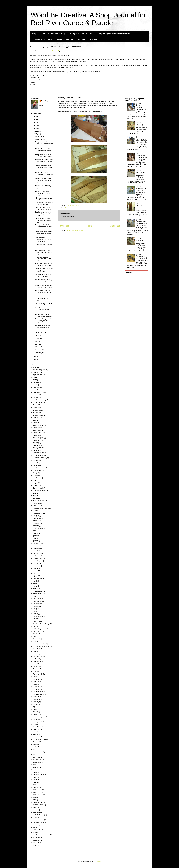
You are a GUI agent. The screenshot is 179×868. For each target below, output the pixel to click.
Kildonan (36, 589)
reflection (36, 697)
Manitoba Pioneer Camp (41, 624)
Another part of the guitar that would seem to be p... (43, 181)
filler (34, 511)
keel (34, 584)
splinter (36, 744)
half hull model (38, 553)
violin (35, 817)
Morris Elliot (37, 639)
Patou (35, 671)
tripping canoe (38, 802)
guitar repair (37, 546)
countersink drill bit (39, 468)
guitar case (37, 543)
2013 (35, 125)
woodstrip (36, 840)
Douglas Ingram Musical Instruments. (114, 34)
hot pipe (36, 563)
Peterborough (38, 674)
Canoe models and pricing (53, 34)
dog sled (36, 483)
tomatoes (36, 782)
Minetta (36, 634)
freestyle (36, 526)
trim (34, 800)
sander (35, 712)
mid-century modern (40, 629)
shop (35, 732)
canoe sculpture (38, 438)
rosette (35, 702)
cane (35, 420)
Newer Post (63, 226)
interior (35, 576)
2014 (35, 122)
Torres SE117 (38, 795)
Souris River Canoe (40, 739)
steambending (38, 752)
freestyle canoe (38, 528)
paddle (35, 659)
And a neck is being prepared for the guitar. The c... (43, 259)
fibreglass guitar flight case (42, 508)
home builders (38, 558)
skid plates (37, 737)
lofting (35, 609)
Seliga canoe (37, 729)
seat (35, 724)
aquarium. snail (38, 375)
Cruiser (36, 475)
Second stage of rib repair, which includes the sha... (44, 287)
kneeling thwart (38, 594)
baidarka (36, 382)
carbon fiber (37, 445)
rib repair (36, 699)
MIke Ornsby (37, 631)
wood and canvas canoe (41, 835)
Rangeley (36, 689)
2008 (35, 359)
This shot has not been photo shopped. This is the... (43, 252)
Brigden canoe (38, 410)
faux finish (36, 503)
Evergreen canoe (39, 501)
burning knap (37, 418)
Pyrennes (36, 687)
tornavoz (36, 787)
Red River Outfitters (40, 694)
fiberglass (36, 506)
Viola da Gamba (38, 815)
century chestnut (39, 448)
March (38, 347)
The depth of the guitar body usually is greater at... (43, 150)
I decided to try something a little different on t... (43, 199)
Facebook (56, 51)
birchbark (36, 397)
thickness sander (39, 775)
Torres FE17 (37, 790)
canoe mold (37, 428)
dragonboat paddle (39, 491)
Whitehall (36, 832)
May (37, 341)
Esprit (35, 496)
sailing (35, 709)
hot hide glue (37, 561)
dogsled (36, 485)
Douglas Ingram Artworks (81, 34)
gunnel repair (37, 548)
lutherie (36, 619)
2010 (35, 134)
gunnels (36, 551)
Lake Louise (37, 599)
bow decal (36, 408)
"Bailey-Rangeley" (39, 370)
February (39, 350)
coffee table (37, 465)
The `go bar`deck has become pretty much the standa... (44, 174)
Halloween (37, 556)
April (37, 344)
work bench (37, 843)
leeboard (36, 606)
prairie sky (36, 682)
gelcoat (36, 536)
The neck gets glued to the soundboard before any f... (44, 161)
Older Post (115, 226)
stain (35, 749)
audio (35, 380)
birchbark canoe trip (40, 400)
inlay (35, 573)
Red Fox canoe (38, 692)
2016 (35, 120)
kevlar (35, 586)
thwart (35, 780)
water (35, 827)
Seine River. (37, 727)
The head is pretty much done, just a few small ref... (43, 187)
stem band (37, 757)
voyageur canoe (38, 820)
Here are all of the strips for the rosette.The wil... (44, 204)
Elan (35, 493)
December (39, 136)
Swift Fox (36, 765)
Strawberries (37, 760)
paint (35, 664)
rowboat (36, 704)
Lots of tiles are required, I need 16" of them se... (43, 208)
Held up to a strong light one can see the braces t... (43, 168)
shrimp (35, 734)
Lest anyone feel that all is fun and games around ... (43, 233)
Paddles (94, 40)
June (37, 338)
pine (35, 677)
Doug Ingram (46, 101)
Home (89, 226)
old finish (36, 654)
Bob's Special (38, 402)
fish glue (36, 516)
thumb (35, 777)
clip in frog (36, 463)
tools (35, 785)
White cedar (37, 830)
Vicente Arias (37, 812)
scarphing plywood (39, 717)
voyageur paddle (39, 822)
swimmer (36, 767)
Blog (34, 34)
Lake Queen (37, 601)
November (39, 139)
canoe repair (37, 433)
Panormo (36, 669)
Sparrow (36, 742)
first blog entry (38, 513)
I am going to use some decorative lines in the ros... (43, 220)
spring (35, 747)
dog (34, 480)
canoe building (38, 425)
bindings (36, 395)
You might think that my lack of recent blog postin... (43, 327)
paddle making (38, 661)
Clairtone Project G (39, 458)
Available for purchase (42, 40)
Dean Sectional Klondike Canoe (71, 40)
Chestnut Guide (38, 455)
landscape (36, 604)
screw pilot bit (38, 722)
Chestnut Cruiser (39, 453)
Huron (35, 571)
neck (35, 641)
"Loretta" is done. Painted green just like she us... (43, 304)
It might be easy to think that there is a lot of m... (44, 276)
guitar (65, 208)
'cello (35, 367)
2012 (35, 128)
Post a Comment (68, 217)
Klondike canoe (38, 591)
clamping (36, 460)
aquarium (36, 372)
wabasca (36, 825)
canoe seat (37, 440)
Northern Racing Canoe (41, 646)
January (38, 353)
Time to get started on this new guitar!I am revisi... (43, 264)
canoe (35, 423)
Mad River (36, 621)
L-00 (35, 596)
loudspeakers (38, 616)
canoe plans (37, 430)
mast (35, 626)
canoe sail (36, 435)
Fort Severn (37, 523)
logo (35, 611)
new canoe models (39, 644)
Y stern (35, 845)
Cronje (35, 473)
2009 (35, 356)
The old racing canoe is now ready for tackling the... (43, 292)
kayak (35, 581)
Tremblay (36, 797)
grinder (35, 538)
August (38, 335)
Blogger (98, 861)
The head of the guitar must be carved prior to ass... (43, 193)
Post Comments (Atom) (75, 230)
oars (35, 651)
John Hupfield (38, 578)
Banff (35, 385)
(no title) (139, 104)
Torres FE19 (37, 792)
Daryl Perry (37, 478)
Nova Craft (37, 649)
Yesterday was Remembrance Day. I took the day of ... (43, 239)
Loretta (35, 614)
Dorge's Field (37, 488)
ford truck (36, 521)
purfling (36, 684)
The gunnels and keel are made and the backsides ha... (44, 144)
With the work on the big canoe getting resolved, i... (43, 281)
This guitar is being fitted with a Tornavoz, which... (44, 156)
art (34, 377)
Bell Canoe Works (39, 392)
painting (36, 666)
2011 (35, 131)
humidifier (36, 566)
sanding (36, 714)
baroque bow (37, 387)
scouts (35, 719)
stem (35, 754)
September (39, 333)
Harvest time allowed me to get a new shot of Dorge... (44, 299)
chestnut (36, 450)
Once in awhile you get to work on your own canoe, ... (43, 321)
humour (36, 568)
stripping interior (38, 762)
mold (35, 636)
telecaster (36, 772)
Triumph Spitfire (38, 805)
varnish (36, 807)
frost (35, 531)
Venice (35, 810)
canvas (35, 443)
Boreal (35, 405)
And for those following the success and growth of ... (44, 246)
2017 (35, 117)
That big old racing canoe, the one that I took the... (44, 315)
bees (35, 390)
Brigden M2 (37, 413)
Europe (36, 498)
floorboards (37, 518)
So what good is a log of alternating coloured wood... (43, 214)
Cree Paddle (37, 470)
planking (36, 679)
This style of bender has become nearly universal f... (44, 227)
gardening (36, 533)
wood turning (37, 838)
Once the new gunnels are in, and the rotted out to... (44, 310)
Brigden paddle (38, 415)
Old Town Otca (38, 656)
